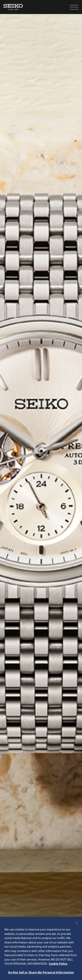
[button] (74, 7)
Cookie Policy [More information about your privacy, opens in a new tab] (58, 964)
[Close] (77, 923)
